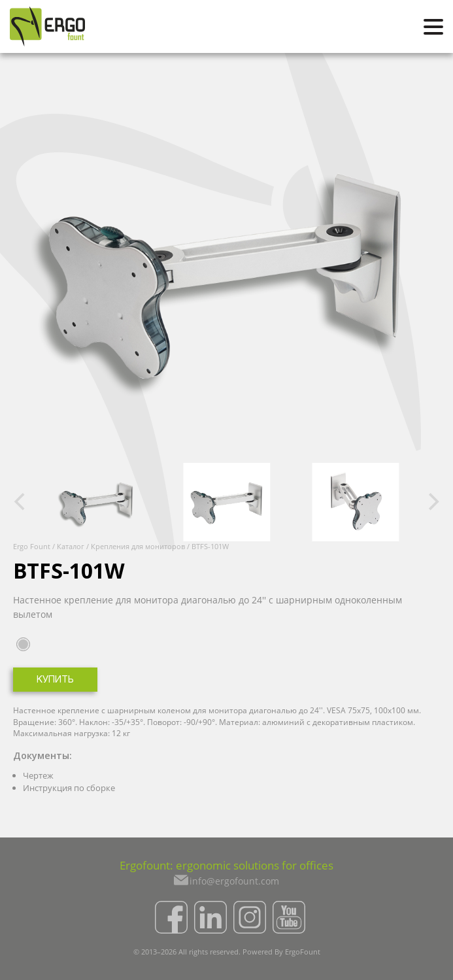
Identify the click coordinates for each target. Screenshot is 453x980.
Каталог (71, 546)
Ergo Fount (32, 546)
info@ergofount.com (234, 881)
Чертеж (38, 775)
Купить (55, 680)
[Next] (432, 502)
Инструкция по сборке (69, 788)
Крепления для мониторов (138, 546)
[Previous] (21, 502)
